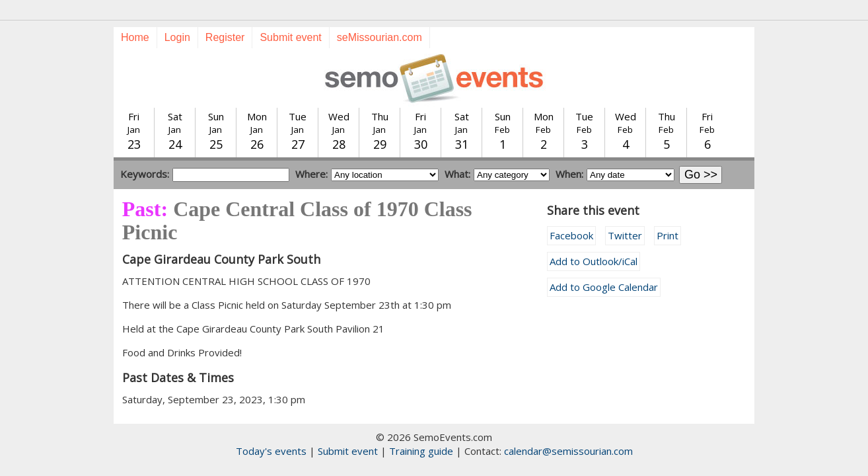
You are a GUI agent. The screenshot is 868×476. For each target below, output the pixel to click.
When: (569, 174)
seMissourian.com (380, 37)
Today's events (271, 451)
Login (177, 37)
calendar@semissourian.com (568, 451)
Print (668, 235)
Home (135, 37)
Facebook (571, 235)
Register (225, 37)
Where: (311, 174)
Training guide (421, 451)
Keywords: (145, 174)
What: (457, 174)
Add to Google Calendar (604, 287)
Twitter (625, 235)
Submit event (290, 37)
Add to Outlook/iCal (594, 261)
